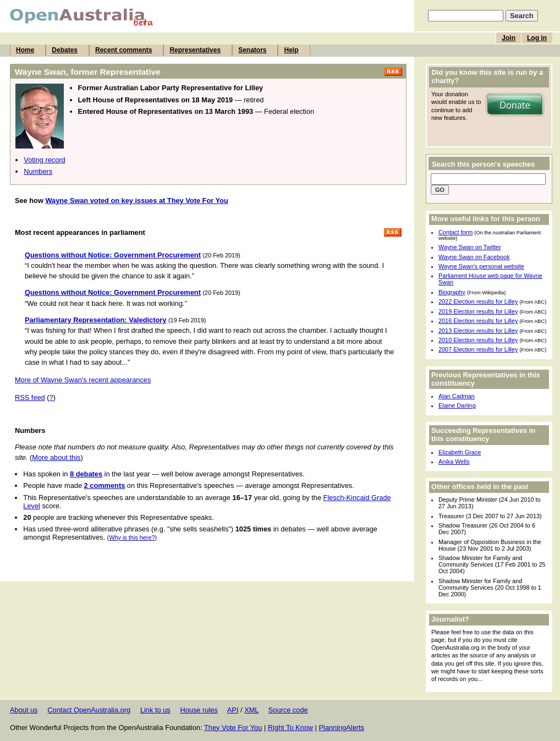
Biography (452, 292)
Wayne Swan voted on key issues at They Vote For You (136, 201)
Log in (537, 38)
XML (251, 710)
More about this (56, 457)
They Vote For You (233, 728)
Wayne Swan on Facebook (474, 257)
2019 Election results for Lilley (478, 311)
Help (291, 50)
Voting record (44, 160)
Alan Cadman (457, 396)
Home (25, 50)
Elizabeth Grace (460, 452)
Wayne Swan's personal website (481, 266)
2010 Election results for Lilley (478, 340)
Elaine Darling (457, 405)
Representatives (195, 50)
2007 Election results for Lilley (478, 349)
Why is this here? (132, 537)
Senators (252, 50)
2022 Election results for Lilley (478, 301)
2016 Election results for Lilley (478, 321)
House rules (199, 710)
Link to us (155, 710)
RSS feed (30, 397)
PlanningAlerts (342, 728)
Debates (65, 50)
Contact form (455, 232)
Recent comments (123, 50)
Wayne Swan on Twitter (470, 247)
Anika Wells (454, 462)
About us (24, 710)
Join (509, 38)
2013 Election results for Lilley (478, 331)
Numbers (38, 171)
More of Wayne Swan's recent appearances (83, 380)
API (233, 710)
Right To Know (290, 728)
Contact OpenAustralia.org (89, 710)
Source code (288, 710)
